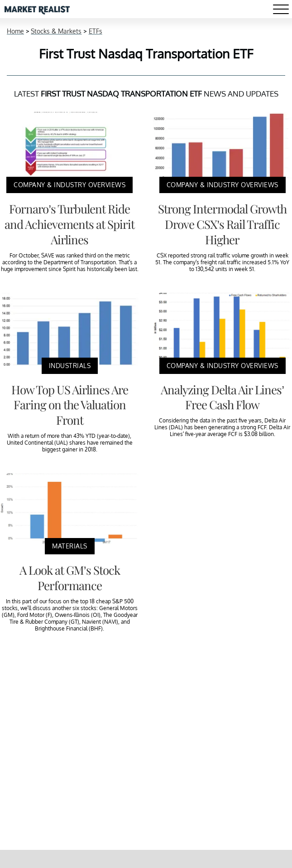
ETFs (96, 31)
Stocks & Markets (56, 31)
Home (15, 31)
